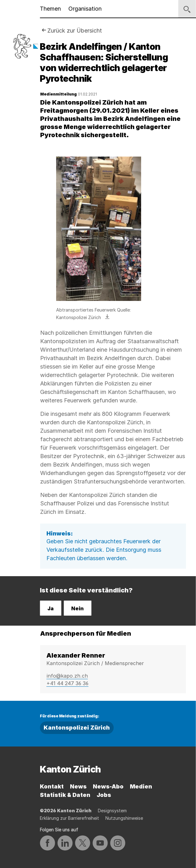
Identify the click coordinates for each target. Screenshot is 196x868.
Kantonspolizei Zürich (77, 728)
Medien (141, 786)
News (78, 786)
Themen (50, 9)
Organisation (85, 9)
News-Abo (108, 786)
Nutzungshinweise (124, 818)
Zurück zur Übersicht (75, 31)
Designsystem (112, 811)
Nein (77, 608)
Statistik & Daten (65, 795)
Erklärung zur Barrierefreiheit (69, 818)
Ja (50, 608)
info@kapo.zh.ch (67, 676)
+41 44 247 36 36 (67, 683)
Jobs (104, 795)
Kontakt (52, 786)
